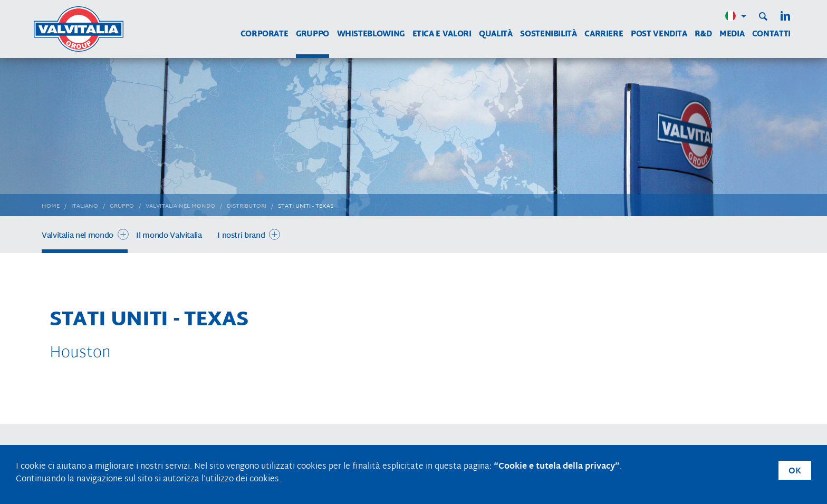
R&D (703, 35)
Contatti (771, 35)
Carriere (604, 35)
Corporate (265, 35)
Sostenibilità (548, 35)
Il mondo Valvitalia (169, 236)
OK (795, 472)
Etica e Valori (442, 35)
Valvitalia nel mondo (78, 236)
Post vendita (659, 35)
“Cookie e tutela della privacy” (557, 467)
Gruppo (312, 35)
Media (732, 35)
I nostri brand (241, 236)
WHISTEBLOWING (371, 35)
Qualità (496, 35)
